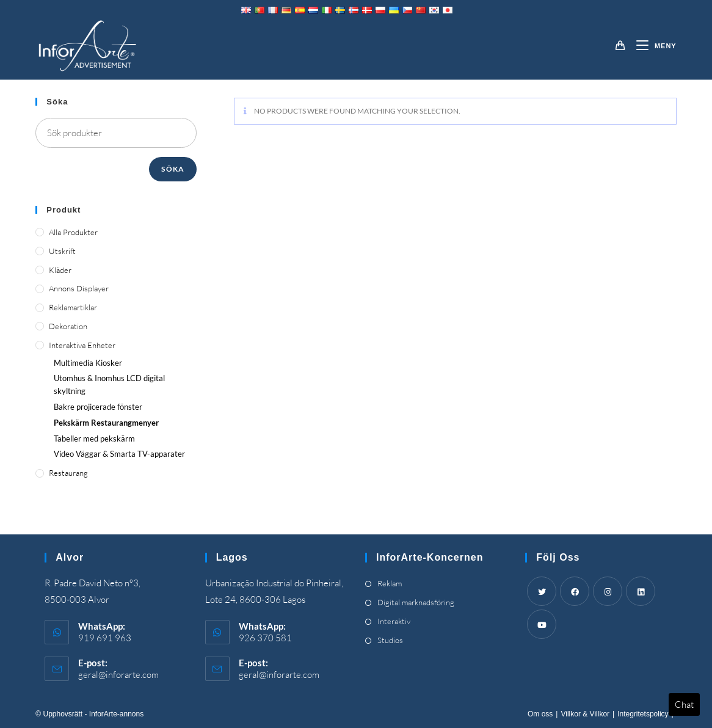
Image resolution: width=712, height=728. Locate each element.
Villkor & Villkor (585, 714)
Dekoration (68, 326)
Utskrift (62, 251)
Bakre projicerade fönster (98, 407)
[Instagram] (608, 591)
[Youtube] (542, 624)
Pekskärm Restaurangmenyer (106, 423)
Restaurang (68, 473)
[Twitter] (542, 591)
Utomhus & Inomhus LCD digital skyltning (109, 384)
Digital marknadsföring (416, 602)
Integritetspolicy (643, 714)
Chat (684, 704)
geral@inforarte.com (118, 675)
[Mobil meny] (652, 46)
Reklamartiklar (73, 307)
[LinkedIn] (641, 591)
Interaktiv (394, 621)
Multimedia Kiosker (88, 363)
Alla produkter (73, 232)
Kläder (60, 270)
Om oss (540, 714)
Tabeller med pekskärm (94, 439)
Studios (390, 640)
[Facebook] (575, 591)
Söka (173, 169)
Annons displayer (79, 288)
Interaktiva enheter (82, 345)
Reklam (390, 583)
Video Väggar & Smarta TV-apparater (119, 454)
